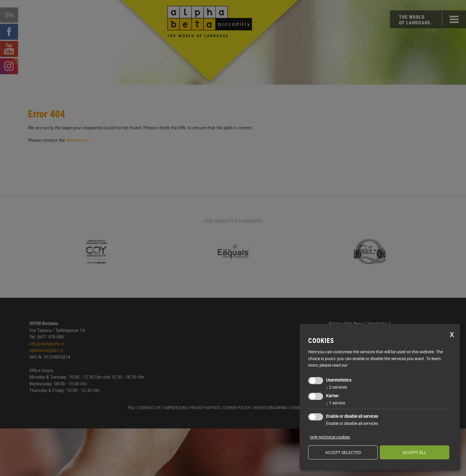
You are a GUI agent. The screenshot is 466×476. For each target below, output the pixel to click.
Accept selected (343, 452)
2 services (337, 387)
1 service (336, 403)
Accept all (415, 452)
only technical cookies (330, 437)
